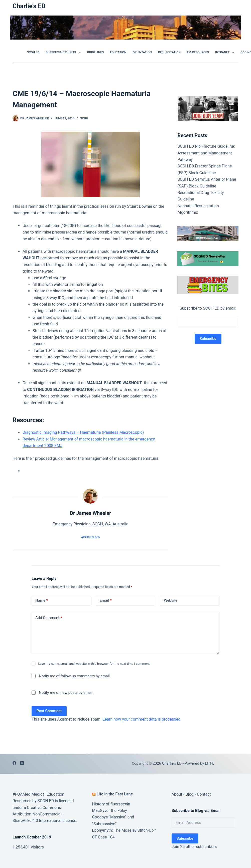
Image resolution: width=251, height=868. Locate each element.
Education (118, 52)
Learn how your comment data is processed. (142, 719)
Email (106, 601)
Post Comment (49, 711)
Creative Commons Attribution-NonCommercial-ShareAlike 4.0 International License (44, 814)
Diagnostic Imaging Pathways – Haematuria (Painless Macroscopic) (83, 432)
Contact (204, 794)
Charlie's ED (29, 6)
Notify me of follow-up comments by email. (75, 676)
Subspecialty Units (64, 53)
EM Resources (198, 52)
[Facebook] (14, 763)
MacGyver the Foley (109, 811)
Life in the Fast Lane (115, 794)
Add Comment (49, 618)
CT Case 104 (103, 837)
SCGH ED (33, 52)
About (177, 794)
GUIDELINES (95, 52)
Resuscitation (169, 52)
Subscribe (185, 838)
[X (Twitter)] (22, 763)
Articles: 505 (90, 537)
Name (42, 601)
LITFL (210, 763)
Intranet (226, 53)
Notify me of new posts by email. (66, 693)
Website (171, 600)
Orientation (142, 52)
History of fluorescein (111, 804)
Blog (190, 794)
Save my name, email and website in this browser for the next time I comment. (94, 664)
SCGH (84, 118)
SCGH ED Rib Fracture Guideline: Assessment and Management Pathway (206, 153)
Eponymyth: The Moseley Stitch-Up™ (124, 830)
